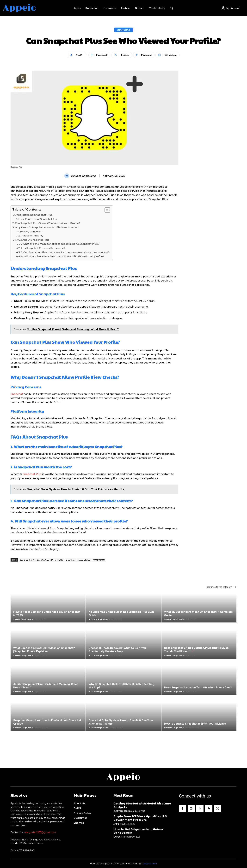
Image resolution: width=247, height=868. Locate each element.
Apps (116, 824)
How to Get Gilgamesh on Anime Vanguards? (138, 831)
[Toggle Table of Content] (106, 210)
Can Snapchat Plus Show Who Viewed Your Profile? (48, 223)
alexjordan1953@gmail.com (40, 832)
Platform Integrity (32, 236)
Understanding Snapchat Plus (33, 215)
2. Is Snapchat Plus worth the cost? (43, 248)
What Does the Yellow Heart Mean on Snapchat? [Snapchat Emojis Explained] (44, 650)
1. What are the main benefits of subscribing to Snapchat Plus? (60, 244)
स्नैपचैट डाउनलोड (99, 560)
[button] (171, 8)
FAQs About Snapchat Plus (32, 240)
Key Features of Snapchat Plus (39, 219)
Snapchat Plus (32, 474)
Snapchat (124, 30)
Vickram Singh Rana (83, 176)
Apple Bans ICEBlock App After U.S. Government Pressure (141, 818)
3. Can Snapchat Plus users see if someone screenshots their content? (65, 252)
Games (117, 837)
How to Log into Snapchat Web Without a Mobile (195, 724)
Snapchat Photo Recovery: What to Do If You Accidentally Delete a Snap (117, 650)
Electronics (120, 811)
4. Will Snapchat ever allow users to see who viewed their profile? (63, 256)
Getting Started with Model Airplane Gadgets (142, 805)
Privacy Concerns (31, 232)
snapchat (70, 560)
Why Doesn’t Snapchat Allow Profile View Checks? (47, 227)
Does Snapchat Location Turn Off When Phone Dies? (198, 687)
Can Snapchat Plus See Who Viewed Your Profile (41, 560)
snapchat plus (84, 560)
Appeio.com (150, 863)
